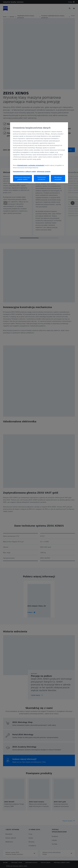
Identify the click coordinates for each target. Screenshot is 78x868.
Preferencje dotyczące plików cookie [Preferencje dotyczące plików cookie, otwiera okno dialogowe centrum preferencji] (22, 178)
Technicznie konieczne (42, 178)
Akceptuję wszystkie (58, 178)
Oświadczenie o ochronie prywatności (31, 165)
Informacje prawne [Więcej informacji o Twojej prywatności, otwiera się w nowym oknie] (44, 171)
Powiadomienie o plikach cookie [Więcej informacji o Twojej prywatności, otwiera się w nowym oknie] (24, 171)
